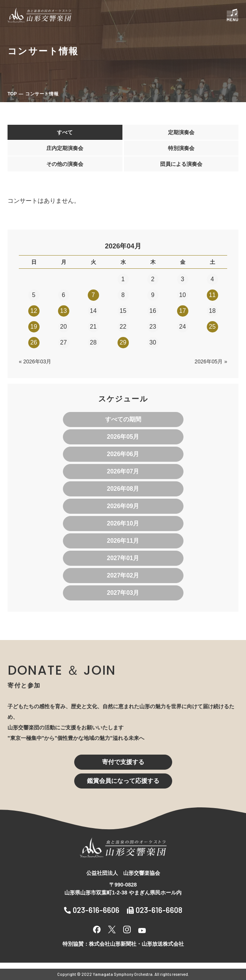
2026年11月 (123, 541)
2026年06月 (123, 454)
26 (34, 342)
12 (34, 311)
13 (64, 311)
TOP (12, 94)
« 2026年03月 (35, 361)
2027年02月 (123, 575)
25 (212, 327)
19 (34, 327)
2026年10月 (123, 523)
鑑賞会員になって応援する (123, 781)
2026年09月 (123, 506)
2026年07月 (123, 471)
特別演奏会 (181, 148)
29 (123, 342)
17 (183, 311)
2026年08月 (123, 489)
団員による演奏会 (181, 164)
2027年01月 (123, 558)
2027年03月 (123, 593)
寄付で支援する (123, 762)
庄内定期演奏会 (65, 148)
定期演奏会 (181, 132)
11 (212, 295)
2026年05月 (123, 437)
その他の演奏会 (65, 164)
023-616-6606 (92, 910)
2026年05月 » (211, 361)
